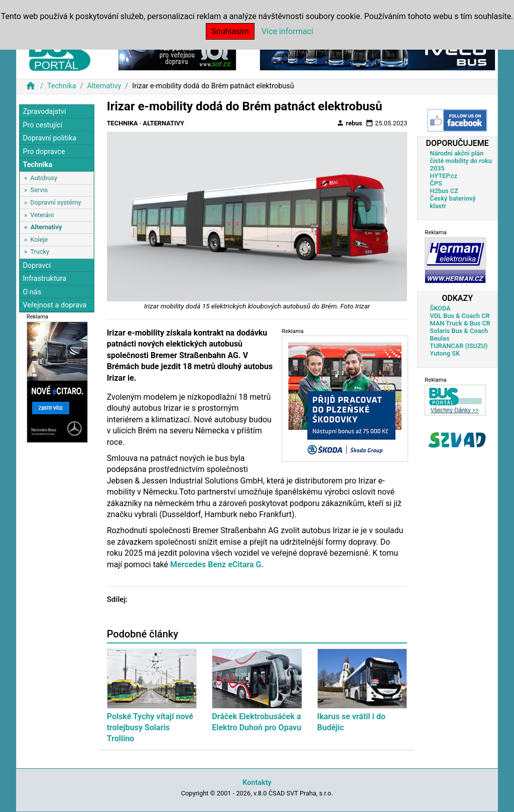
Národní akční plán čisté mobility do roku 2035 (461, 161)
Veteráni (42, 215)
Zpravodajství (44, 112)
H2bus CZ (444, 191)
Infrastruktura (44, 279)
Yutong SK (445, 353)
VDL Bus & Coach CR (460, 316)
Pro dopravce (44, 152)
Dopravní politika (49, 138)
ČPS (436, 183)
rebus (349, 123)
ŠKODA (440, 308)
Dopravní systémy (55, 202)
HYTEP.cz (443, 176)
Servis (39, 190)
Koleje (39, 239)
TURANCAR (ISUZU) (459, 346)
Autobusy (44, 178)
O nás (32, 292)
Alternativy (104, 86)
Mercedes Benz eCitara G (215, 564)
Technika (62, 86)
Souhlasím (230, 31)
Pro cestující (42, 125)
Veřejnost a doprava (54, 305)
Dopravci (37, 266)
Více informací (287, 31)
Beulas (439, 338)
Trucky (40, 252)
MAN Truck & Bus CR (460, 323)
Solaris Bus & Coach (459, 331)
